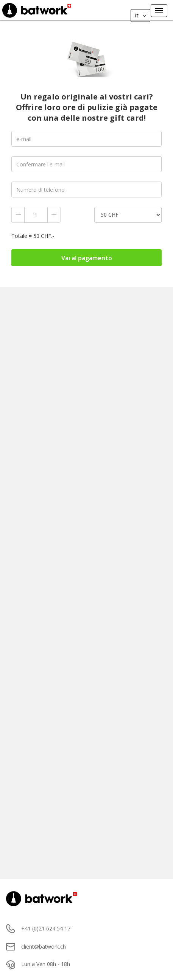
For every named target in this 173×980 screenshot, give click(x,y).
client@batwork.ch (44, 947)
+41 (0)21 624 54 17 (46, 928)
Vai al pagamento (87, 258)
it (136, 15)
